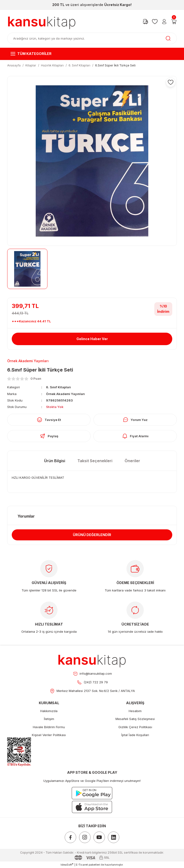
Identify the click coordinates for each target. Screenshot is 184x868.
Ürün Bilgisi (55, 461)
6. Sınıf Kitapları (58, 387)
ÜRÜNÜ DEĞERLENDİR (92, 535)
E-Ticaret (82, 865)
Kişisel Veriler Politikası (49, 735)
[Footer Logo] (92, 660)
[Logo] (42, 22)
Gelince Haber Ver (92, 339)
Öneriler (132, 461)
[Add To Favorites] (171, 82)
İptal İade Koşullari (135, 735)
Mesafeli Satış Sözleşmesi (135, 719)
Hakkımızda (49, 711)
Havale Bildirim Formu (49, 727)
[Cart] (174, 22)
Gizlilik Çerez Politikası (135, 727)
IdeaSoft (67, 865)
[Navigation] (92, 54)
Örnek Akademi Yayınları (65, 394)
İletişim (49, 719)
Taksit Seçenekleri (95, 461)
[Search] (92, 38)
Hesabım (135, 711)
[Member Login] (164, 22)
